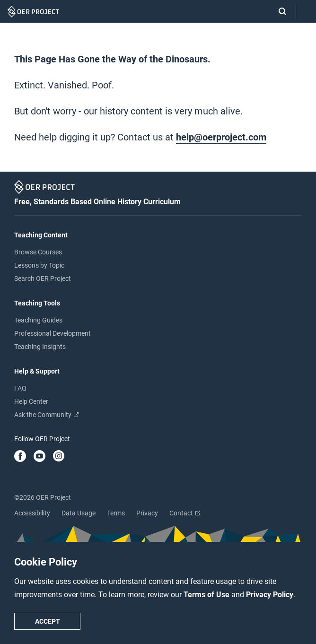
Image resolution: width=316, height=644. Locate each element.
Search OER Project (43, 278)
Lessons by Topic (39, 265)
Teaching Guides (38, 320)
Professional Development (53, 333)
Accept (48, 621)
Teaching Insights (40, 347)
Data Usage (79, 513)
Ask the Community (46, 415)
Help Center (31, 401)
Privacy (147, 513)
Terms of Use (207, 595)
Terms (116, 513)
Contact (185, 513)
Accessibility (32, 513)
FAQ (20, 388)
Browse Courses (38, 252)
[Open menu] (306, 12)
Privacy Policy (270, 595)
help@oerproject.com (221, 137)
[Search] (278, 11)
